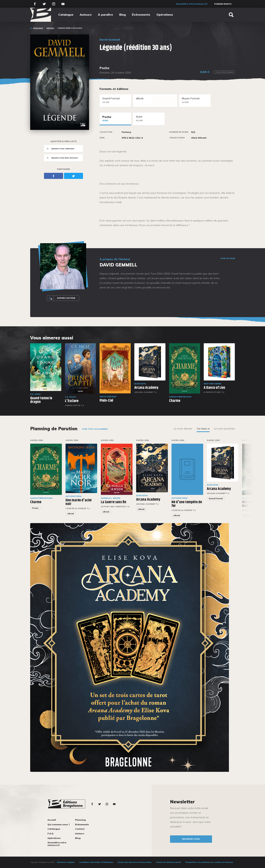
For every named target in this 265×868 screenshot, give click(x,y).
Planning (80, 820)
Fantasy (50, 28)
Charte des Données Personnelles (134, 862)
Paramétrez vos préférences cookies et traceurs (209, 862)
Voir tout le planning (95, 429)
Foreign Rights (223, 4)
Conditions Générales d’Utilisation (96, 862)
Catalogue (66, 15)
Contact (80, 829)
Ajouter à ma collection (59, 149)
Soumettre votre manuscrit (192, 4)
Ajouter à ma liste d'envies (61, 158)
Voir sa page (228, 259)
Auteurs (86, 15)
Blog (122, 15)
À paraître (105, 15)
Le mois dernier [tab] (183, 429)
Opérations (165, 15)
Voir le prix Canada (224, 72)
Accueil (52, 820)
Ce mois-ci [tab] (203, 429)
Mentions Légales (66, 862)
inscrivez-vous (191, 839)
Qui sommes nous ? (59, 824)
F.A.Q (50, 833)
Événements (141, 15)
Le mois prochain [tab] (224, 429)
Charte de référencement (168, 862)
